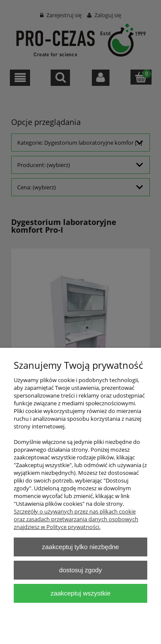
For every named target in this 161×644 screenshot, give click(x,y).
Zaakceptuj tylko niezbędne (80, 547)
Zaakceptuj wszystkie (80, 593)
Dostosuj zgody (81, 570)
